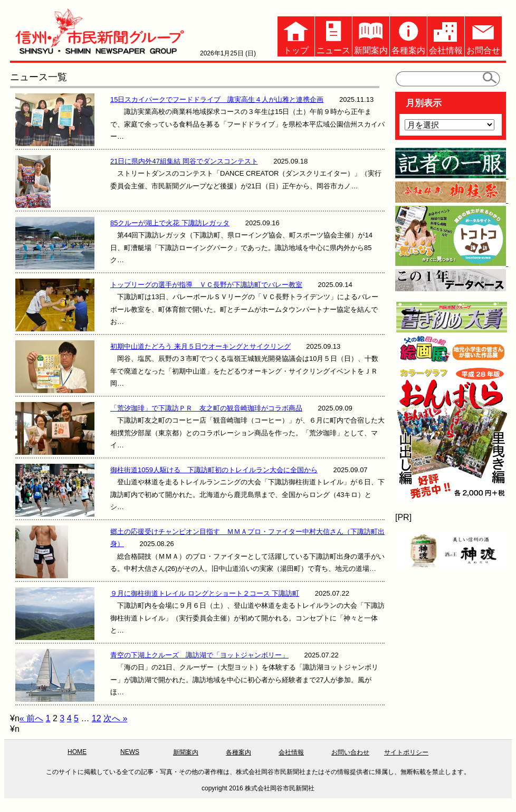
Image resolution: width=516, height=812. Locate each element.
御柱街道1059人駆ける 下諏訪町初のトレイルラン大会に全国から (214, 470)
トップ (296, 36)
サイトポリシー (406, 752)
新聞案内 (371, 36)
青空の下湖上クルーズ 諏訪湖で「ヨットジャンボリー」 (199, 655)
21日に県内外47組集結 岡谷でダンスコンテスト (184, 161)
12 (97, 718)
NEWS (130, 752)
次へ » (115, 718)
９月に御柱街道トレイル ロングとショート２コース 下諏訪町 (205, 593)
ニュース (333, 36)
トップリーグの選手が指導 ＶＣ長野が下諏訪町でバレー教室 (206, 285)
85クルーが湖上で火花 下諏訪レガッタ (170, 223)
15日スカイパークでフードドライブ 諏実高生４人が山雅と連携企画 (217, 99)
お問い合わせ (350, 752)
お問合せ (483, 36)
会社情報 (446, 36)
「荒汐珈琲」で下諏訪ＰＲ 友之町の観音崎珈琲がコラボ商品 (206, 408)
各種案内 (408, 36)
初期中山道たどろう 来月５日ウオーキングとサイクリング (200, 346)
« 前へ (31, 718)
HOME (77, 752)
